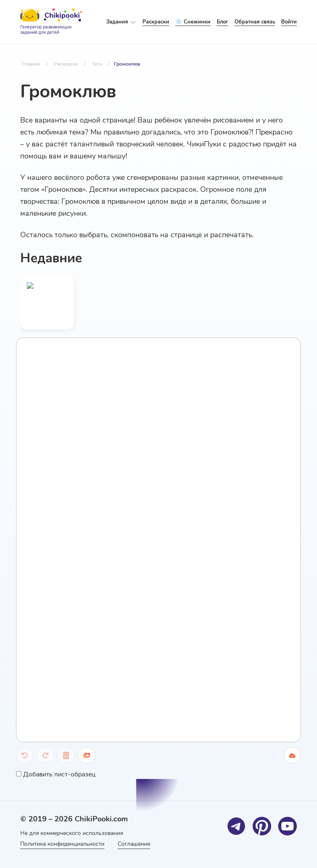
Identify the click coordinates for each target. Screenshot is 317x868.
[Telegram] (236, 826)
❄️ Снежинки (193, 22)
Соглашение (134, 844)
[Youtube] (287, 826)
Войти (289, 22)
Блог (222, 22)
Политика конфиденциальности (62, 844)
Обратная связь (255, 22)
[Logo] (51, 22)
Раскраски (156, 22)
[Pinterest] (262, 826)
